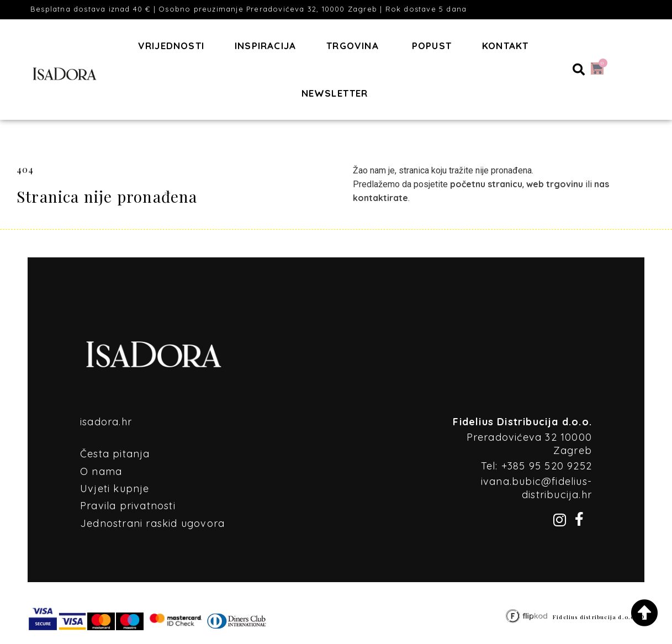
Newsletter (335, 93)
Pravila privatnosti (128, 506)
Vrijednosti (171, 46)
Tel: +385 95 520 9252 (536, 466)
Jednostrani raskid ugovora (152, 523)
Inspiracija (265, 46)
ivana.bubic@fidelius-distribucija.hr (536, 488)
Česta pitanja (115, 454)
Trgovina (353, 46)
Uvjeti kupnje (115, 489)
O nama (101, 471)
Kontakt (505, 46)
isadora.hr (106, 422)
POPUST (432, 46)
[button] (579, 70)
